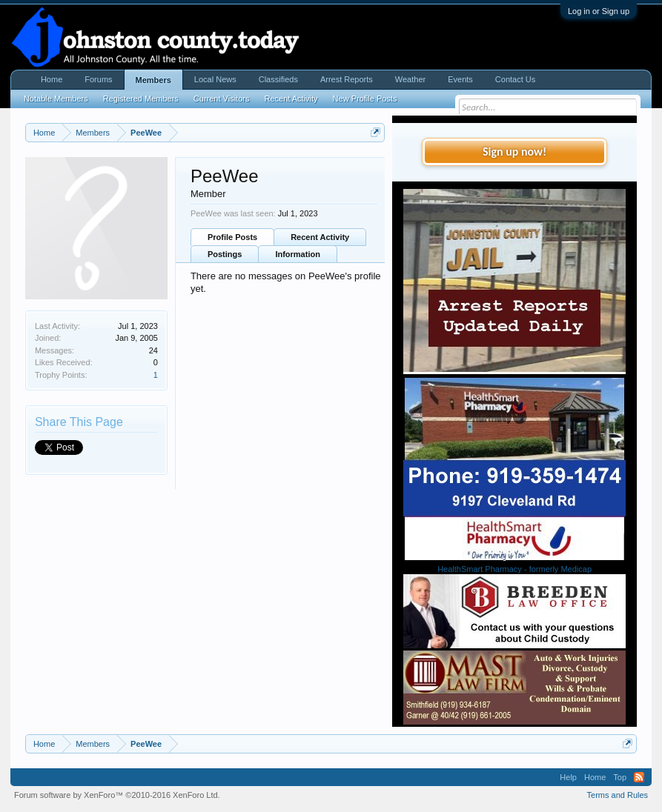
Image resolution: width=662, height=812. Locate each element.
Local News (215, 79)
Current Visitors (222, 99)
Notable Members (56, 99)
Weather (410, 79)
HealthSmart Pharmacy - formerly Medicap (514, 569)
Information (298, 254)
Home (52, 79)
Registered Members (141, 99)
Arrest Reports (347, 79)
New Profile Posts (365, 99)
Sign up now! (514, 152)
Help (568, 777)
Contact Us (515, 79)
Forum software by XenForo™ (117, 795)
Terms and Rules (618, 795)
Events (460, 79)
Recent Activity (320, 237)
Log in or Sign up (599, 11)
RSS (639, 777)
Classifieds (278, 79)
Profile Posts (232, 237)
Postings (225, 254)
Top (620, 777)
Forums (98, 79)
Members (153, 80)
